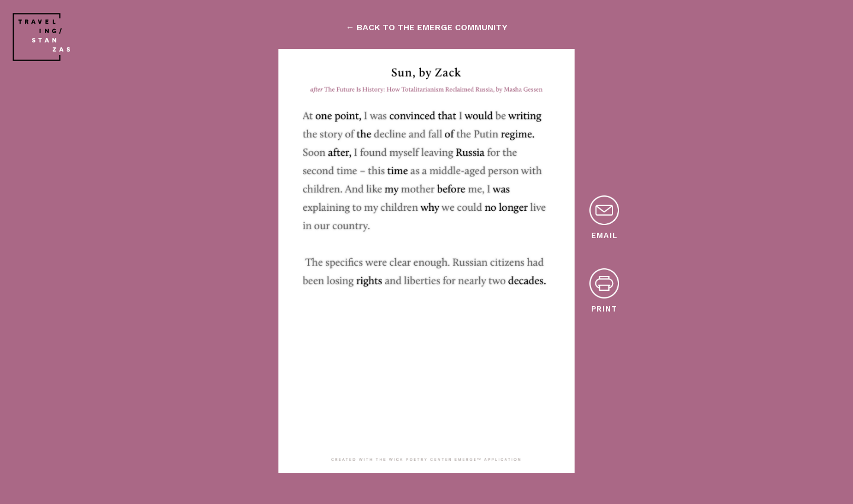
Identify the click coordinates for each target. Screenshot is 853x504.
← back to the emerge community (426, 27)
